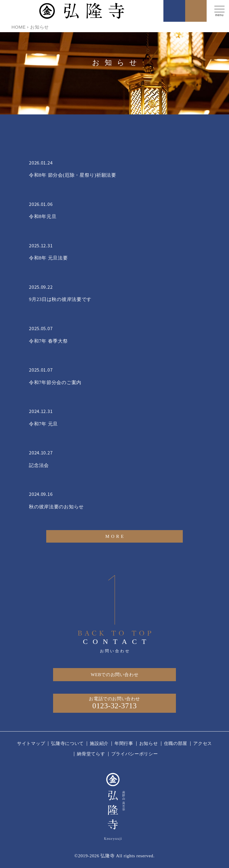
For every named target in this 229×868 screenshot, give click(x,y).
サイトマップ (31, 743)
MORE (115, 536)
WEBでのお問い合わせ (114, 675)
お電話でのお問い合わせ (114, 703)
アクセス (203, 743)
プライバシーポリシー (135, 754)
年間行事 (124, 743)
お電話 (174, 11)
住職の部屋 (176, 743)
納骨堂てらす (91, 754)
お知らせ (149, 743)
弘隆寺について (67, 743)
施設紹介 (99, 743)
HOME (18, 27)
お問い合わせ (196, 11)
